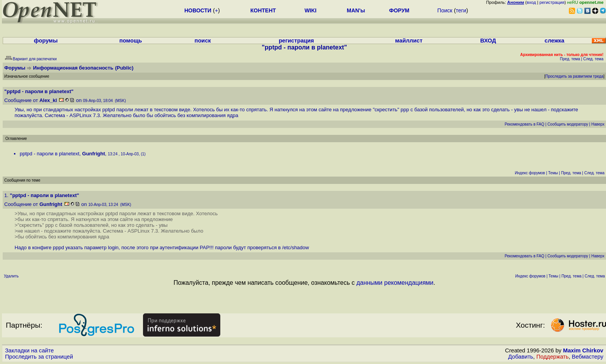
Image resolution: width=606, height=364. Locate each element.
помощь (131, 41)
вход (531, 2)
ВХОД (488, 41)
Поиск (445, 10)
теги (461, 10)
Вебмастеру (588, 357)
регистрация (552, 2)
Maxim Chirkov (583, 350)
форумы (46, 41)
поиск (203, 41)
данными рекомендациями (395, 283)
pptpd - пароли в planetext (49, 154)
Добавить (521, 357)
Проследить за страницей (39, 357)
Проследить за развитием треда (574, 76)
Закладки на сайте (29, 350)
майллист (409, 41)
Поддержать (553, 357)
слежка (554, 41)
